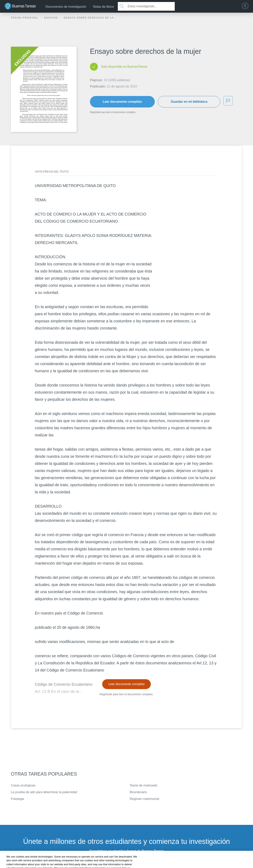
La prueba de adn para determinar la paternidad (44, 792)
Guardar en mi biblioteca (189, 102)
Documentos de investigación (66, 7)
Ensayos (51, 18)
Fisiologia (17, 799)
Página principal (25, 18)
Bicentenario (138, 792)
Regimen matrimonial (144, 799)
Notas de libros (103, 7)
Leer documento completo (122, 102)
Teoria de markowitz (143, 785)
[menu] (246, 6)
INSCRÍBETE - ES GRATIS (126, 861)
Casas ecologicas (23, 785)
